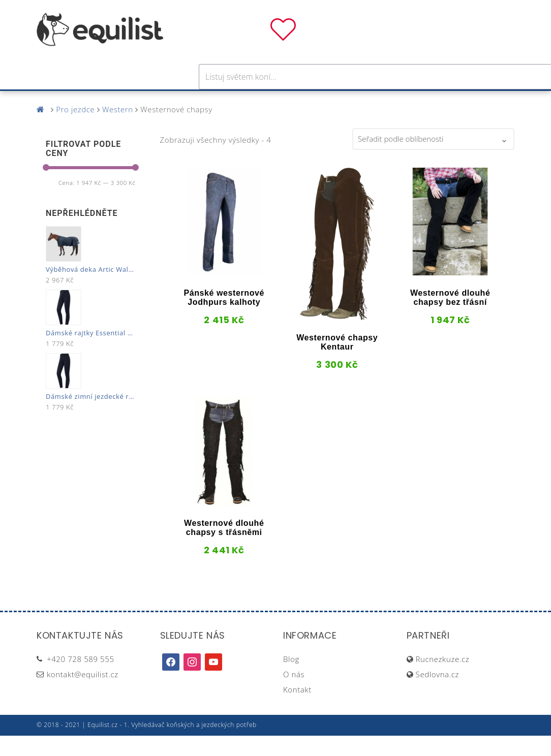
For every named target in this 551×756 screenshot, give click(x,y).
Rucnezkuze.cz (443, 679)
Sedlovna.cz (437, 695)
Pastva (385, 101)
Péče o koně (258, 101)
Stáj (349, 101)
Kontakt (297, 710)
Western (118, 130)
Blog (291, 679)
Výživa (313, 101)
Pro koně (132, 101)
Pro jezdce (192, 101)
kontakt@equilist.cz (83, 695)
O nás (294, 695)
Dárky (427, 101)
